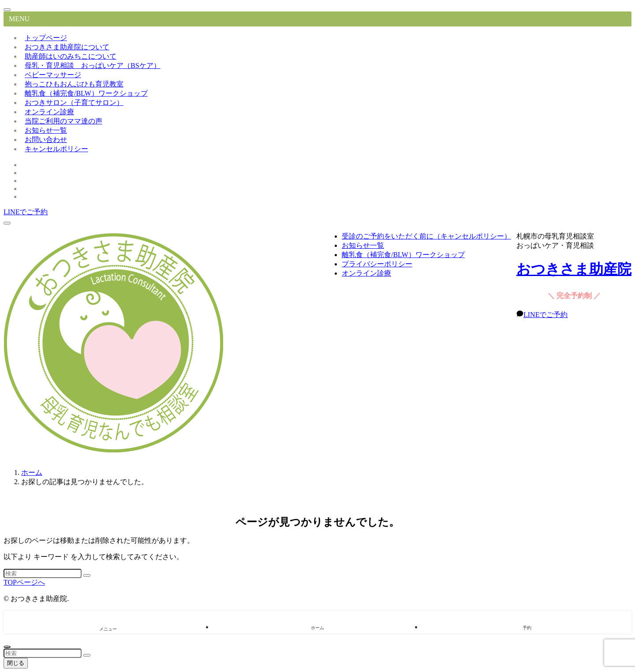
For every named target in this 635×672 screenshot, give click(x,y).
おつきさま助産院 (574, 269)
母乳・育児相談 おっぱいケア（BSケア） (93, 65)
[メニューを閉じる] (7, 10)
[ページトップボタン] (7, 647)
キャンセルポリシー (56, 149)
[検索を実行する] (87, 575)
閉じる (16, 663)
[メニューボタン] (7, 223)
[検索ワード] (43, 573)
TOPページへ (24, 582)
